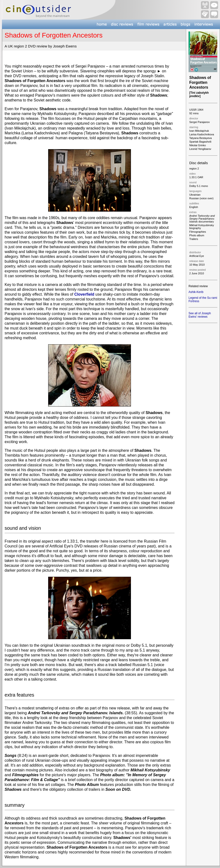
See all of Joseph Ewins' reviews (200, 315)
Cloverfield (84, 294)
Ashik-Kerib (196, 292)
